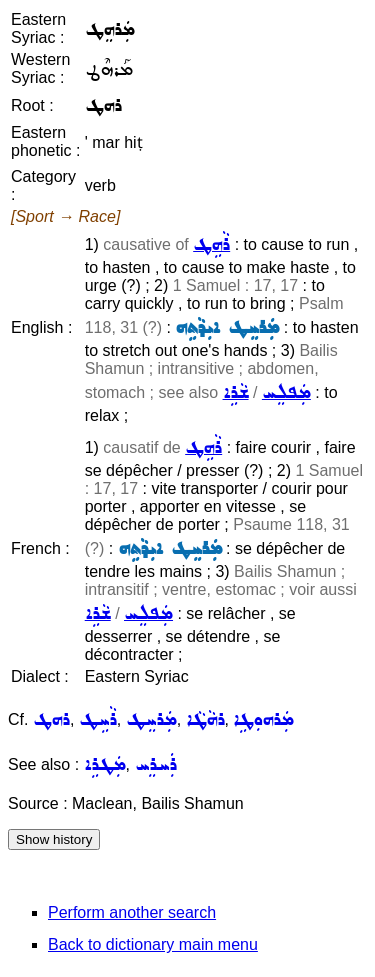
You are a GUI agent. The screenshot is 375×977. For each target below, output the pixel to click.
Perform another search (132, 912)
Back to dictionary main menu (153, 944)
